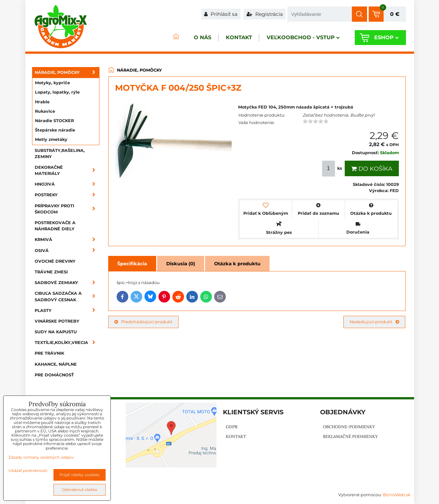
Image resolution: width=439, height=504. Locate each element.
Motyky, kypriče (52, 83)
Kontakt (232, 38)
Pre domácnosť (54, 375)
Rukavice (45, 111)
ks (333, 169)
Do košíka (372, 169)
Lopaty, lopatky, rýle (57, 92)
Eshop (385, 38)
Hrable (42, 102)
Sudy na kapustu (56, 332)
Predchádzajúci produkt (143, 322)
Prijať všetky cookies (80, 475)
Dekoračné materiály (67, 170)
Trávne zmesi (51, 272)
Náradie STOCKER (54, 121)
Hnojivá (67, 184)
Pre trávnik (49, 353)
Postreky (67, 195)
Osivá (67, 251)
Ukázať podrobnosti (28, 470)
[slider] (316, 121)
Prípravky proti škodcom (67, 209)
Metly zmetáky (51, 139)
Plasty (67, 310)
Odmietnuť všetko (80, 490)
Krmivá (67, 240)
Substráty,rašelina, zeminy (60, 154)
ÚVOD (163, 38)
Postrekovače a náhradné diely (55, 226)
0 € (395, 14)
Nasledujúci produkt (374, 322)
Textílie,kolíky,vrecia (67, 343)
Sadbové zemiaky (67, 283)
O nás (192, 38)
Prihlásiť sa (221, 14)
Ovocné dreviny (55, 261)
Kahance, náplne (56, 364)
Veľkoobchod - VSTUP (300, 38)
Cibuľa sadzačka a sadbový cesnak (67, 296)
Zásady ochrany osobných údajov (41, 457)
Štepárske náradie (55, 130)
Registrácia (265, 14)
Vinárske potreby (57, 321)
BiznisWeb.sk (397, 495)
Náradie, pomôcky (67, 72)
